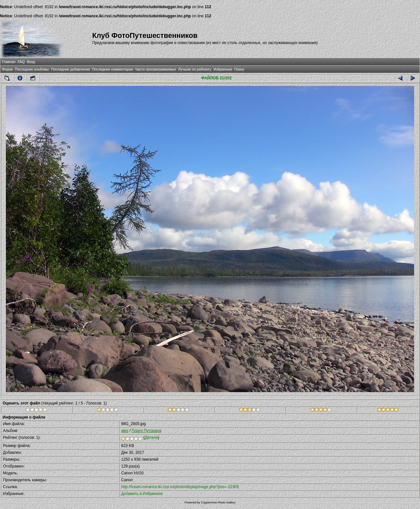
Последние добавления (71, 69)
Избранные (223, 69)
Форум (7, 69)
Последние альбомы (32, 69)
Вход (31, 62)
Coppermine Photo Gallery (218, 502)
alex (125, 431)
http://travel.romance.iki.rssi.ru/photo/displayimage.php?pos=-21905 (180, 487)
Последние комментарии (113, 69)
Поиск (239, 69)
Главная (9, 62)
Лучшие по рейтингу (195, 69)
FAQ (21, 62)
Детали (151, 437)
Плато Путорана (146, 431)
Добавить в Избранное (142, 494)
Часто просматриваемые (156, 69)
